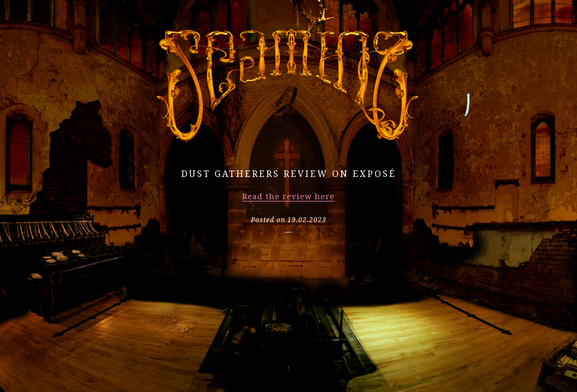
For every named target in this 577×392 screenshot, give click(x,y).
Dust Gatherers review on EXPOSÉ (289, 174)
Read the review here (288, 197)
